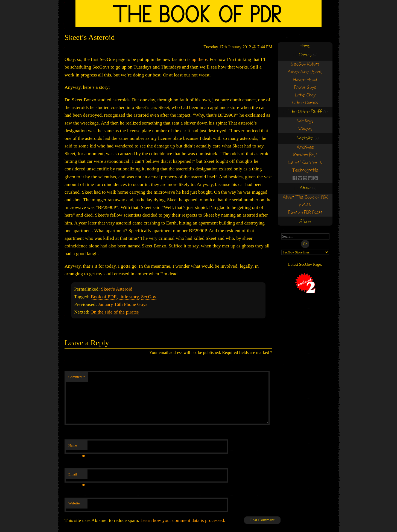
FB (295, 178)
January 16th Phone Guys (122, 304)
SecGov (149, 297)
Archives (305, 147)
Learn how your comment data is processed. (183, 520)
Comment (77, 377)
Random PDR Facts (305, 213)
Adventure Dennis (305, 72)
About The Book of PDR (305, 197)
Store (305, 222)
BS (300, 178)
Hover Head (305, 80)
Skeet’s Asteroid (117, 289)
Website (74, 503)
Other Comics (305, 103)
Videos (305, 129)
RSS (316, 178)
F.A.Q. (305, 205)
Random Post (305, 155)
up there (199, 59)
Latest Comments (305, 163)
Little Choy (305, 95)
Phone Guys (305, 88)
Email (77, 476)
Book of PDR (104, 297)
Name (77, 447)
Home (305, 46)
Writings (305, 121)
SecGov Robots (305, 64)
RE (310, 178)
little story (129, 297)
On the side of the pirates (115, 312)
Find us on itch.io (305, 178)
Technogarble (305, 170)
